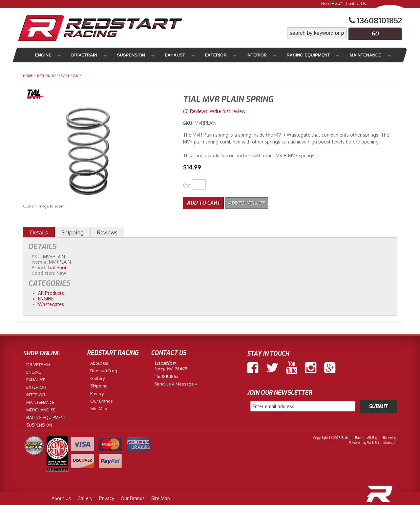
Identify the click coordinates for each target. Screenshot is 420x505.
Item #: (40, 261)
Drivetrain (76, 55)
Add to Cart (203, 201)
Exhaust (153, 55)
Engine (42, 55)
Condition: (43, 272)
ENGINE (46, 297)
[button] (345, 33)
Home (28, 76)
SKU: (189, 123)
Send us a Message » (176, 383)
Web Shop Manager (382, 441)
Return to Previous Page (59, 76)
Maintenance (319, 55)
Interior (220, 55)
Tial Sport (58, 266)
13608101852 (166, 375)
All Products (51, 292)
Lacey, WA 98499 (170, 367)
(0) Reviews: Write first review (214, 111)
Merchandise (365, 55)
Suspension (116, 55)
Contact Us (356, 3)
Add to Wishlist (251, 201)
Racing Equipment (266, 55)
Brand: (39, 266)
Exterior (187, 55)
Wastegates (51, 303)
